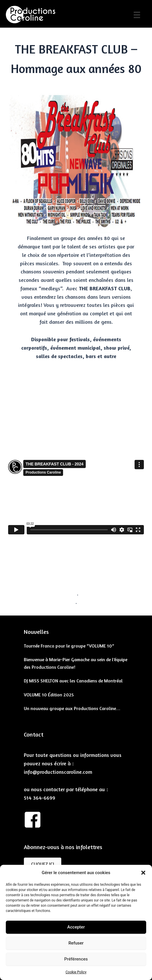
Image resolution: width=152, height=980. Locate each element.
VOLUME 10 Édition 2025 (49, 695)
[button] (143, 873)
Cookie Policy (76, 972)
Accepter (76, 927)
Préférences (76, 959)
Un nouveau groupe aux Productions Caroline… (72, 708)
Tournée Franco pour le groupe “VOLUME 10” (69, 646)
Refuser (76, 943)
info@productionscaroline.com (58, 772)
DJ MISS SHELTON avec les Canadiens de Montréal (73, 681)
